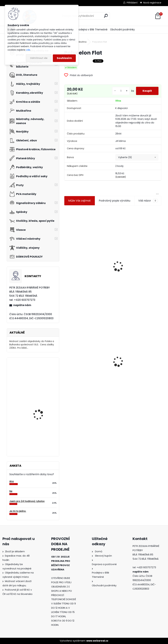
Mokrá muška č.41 (127, 362)
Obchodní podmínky (122, 30)
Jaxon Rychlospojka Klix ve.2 (42, 406)
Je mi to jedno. (18, 511)
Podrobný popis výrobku (115, 201)
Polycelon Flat (75, 346)
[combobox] (137, 157)
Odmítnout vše (39, 58)
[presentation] (66, 258)
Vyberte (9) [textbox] (125, 157)
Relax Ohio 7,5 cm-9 (40, 433)
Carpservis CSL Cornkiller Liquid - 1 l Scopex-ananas (40, 376)
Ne (11, 491)
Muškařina (81, 42)
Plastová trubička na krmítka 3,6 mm (137, 248)
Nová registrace (152, 3)
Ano (12, 481)
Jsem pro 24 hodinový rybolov (27, 501)
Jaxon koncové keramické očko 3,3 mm (86, 249)
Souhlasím (64, 58)
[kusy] (121, 91)
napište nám (22, 305)
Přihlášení (132, 3)
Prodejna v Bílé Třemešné (92, 30)
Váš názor (148, 201)
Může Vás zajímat (79, 201)
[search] (106, 16)
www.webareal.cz (97, 641)
